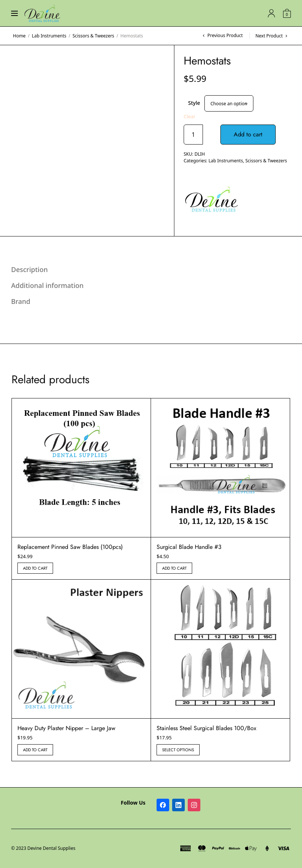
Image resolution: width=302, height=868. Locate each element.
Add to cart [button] (35, 568)
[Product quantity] (193, 135)
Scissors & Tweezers (93, 36)
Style (194, 103)
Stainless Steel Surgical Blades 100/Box (206, 728)
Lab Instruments (49, 36)
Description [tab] (29, 269)
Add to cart (248, 134)
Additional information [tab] (47, 285)
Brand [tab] (21, 301)
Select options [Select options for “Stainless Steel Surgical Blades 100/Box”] (178, 750)
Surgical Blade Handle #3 (189, 547)
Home (19, 36)
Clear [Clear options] (190, 117)
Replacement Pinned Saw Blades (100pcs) (70, 547)
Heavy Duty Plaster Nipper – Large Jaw (66, 728)
